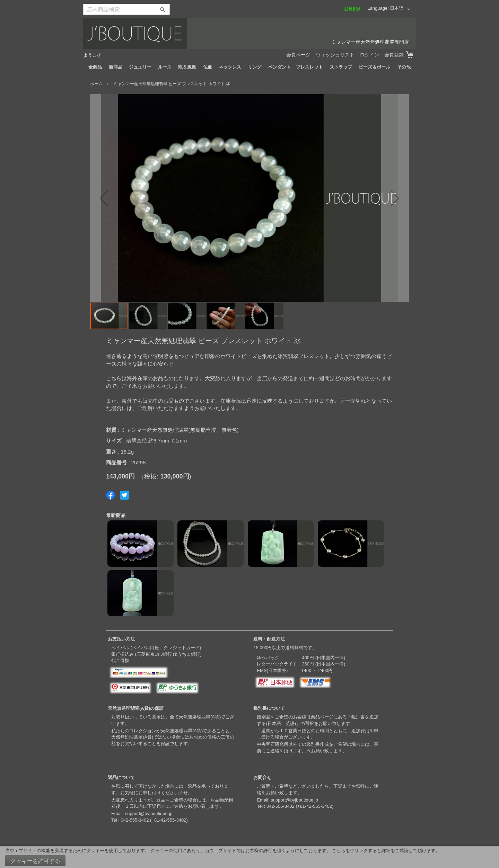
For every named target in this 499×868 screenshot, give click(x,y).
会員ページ (298, 55)
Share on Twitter (124, 495)
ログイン (369, 55)
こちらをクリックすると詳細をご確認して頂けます (384, 851)
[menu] (249, 67)
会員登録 (394, 55)
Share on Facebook (111, 495)
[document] (249, 857)
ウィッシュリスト (335, 55)
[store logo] (249, 33)
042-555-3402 (135, 820)
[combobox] (126, 9)
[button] (401, 9)
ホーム (96, 84)
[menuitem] (95, 67)
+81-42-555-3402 (169, 820)
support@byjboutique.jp (149, 813)
